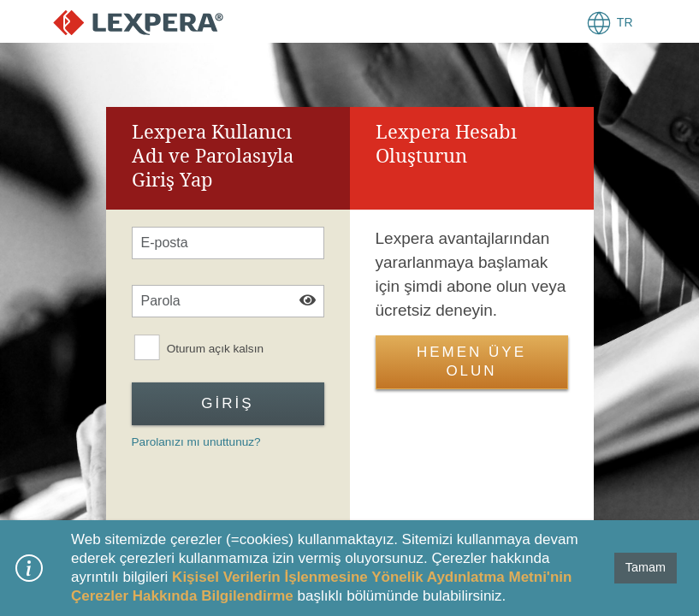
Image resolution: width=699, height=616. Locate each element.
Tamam (646, 567)
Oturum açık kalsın (214, 349)
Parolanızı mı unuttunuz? (196, 442)
